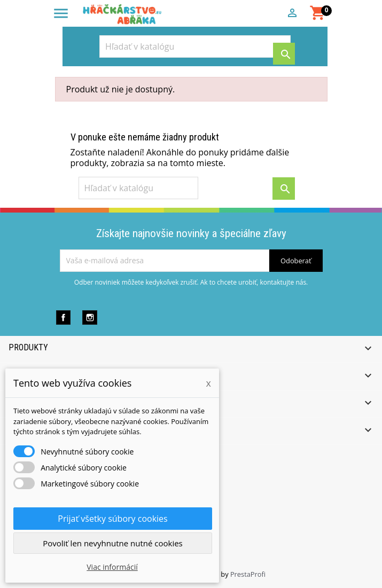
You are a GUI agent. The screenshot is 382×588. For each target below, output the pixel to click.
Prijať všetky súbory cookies (112, 519)
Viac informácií (112, 567)
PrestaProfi (248, 574)
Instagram (89, 317)
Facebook (63, 317)
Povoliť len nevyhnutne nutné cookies (113, 543)
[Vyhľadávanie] (195, 46)
